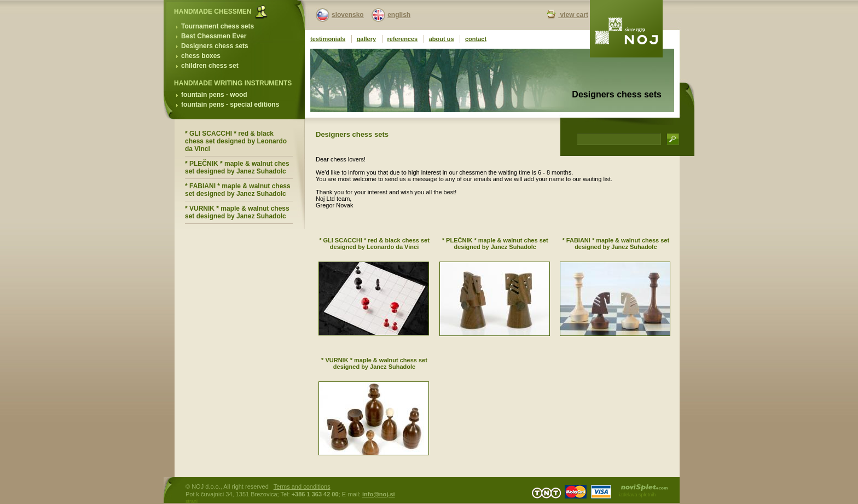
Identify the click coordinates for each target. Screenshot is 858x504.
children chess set (210, 66)
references (403, 39)
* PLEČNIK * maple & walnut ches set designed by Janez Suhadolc (237, 167)
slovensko (348, 15)
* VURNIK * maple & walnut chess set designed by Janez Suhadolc (237, 212)
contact (476, 39)
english (399, 15)
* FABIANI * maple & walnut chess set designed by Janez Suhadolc (238, 190)
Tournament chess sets (218, 26)
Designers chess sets (215, 46)
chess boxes (201, 56)
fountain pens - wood (214, 95)
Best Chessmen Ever (214, 36)
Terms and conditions (302, 486)
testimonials (328, 39)
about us (442, 39)
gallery (366, 39)
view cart (573, 15)
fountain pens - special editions (230, 105)
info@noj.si (379, 494)
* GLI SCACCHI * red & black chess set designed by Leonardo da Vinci (236, 141)
